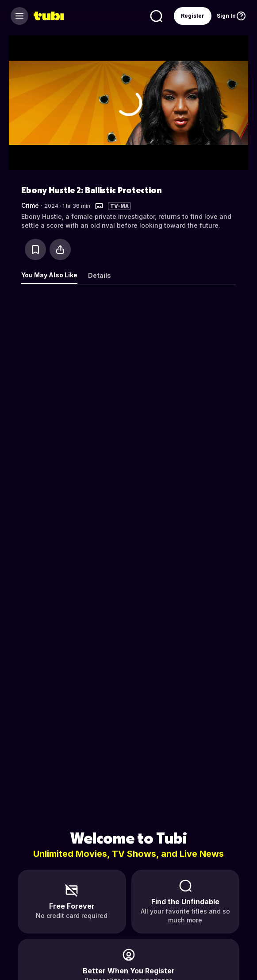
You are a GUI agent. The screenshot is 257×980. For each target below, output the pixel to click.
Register (193, 16)
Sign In (226, 16)
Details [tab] (100, 275)
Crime (30, 205)
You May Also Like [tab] (49, 275)
